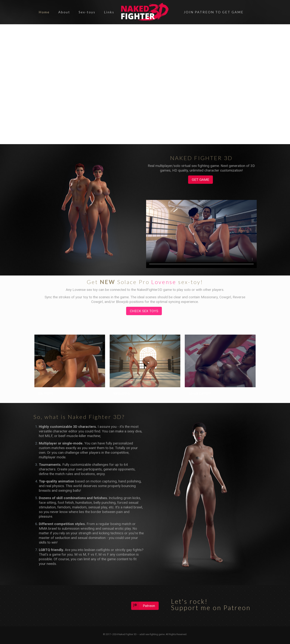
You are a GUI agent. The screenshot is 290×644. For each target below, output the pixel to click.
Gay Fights (46, 393)
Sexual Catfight (200, 393)
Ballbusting (122, 393)
